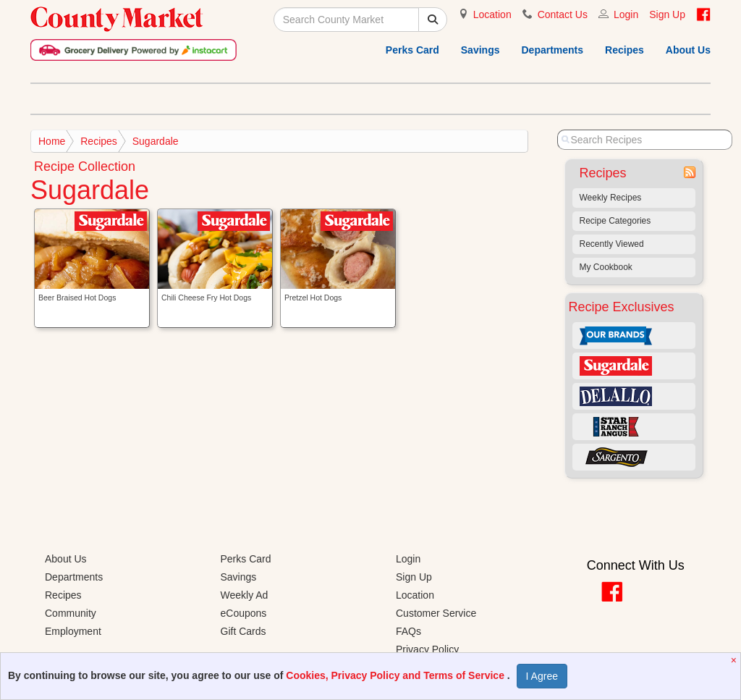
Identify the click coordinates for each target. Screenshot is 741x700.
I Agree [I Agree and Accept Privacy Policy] (542, 676)
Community (71, 613)
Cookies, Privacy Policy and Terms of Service (397, 675)
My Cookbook (606, 267)
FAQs (408, 631)
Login (626, 14)
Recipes (624, 50)
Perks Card (412, 50)
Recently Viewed (612, 244)
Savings (480, 50)
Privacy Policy (427, 649)
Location (492, 14)
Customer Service (436, 613)
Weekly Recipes (611, 198)
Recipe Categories (615, 221)
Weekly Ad (245, 595)
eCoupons (244, 613)
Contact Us (563, 14)
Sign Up (667, 14)
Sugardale (156, 141)
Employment (73, 631)
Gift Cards (244, 631)
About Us (688, 50)
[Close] (736, 660)
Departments (552, 50)
